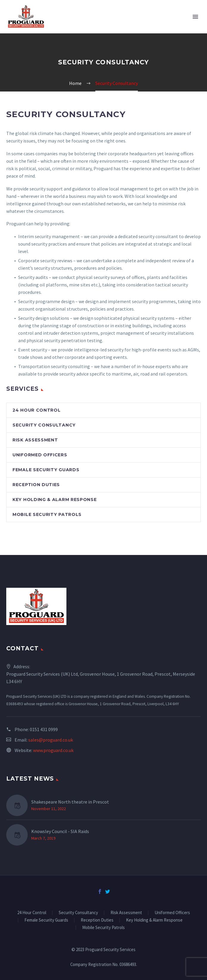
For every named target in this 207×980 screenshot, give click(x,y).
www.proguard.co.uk (53, 750)
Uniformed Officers (40, 455)
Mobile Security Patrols (47, 514)
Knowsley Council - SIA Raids (60, 831)
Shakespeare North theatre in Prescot (70, 802)
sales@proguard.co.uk (51, 740)
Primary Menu (195, 17)
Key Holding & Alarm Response (55, 500)
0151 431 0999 (44, 729)
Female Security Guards (46, 470)
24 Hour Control (37, 410)
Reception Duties (36, 485)
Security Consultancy (44, 425)
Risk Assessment (35, 440)
